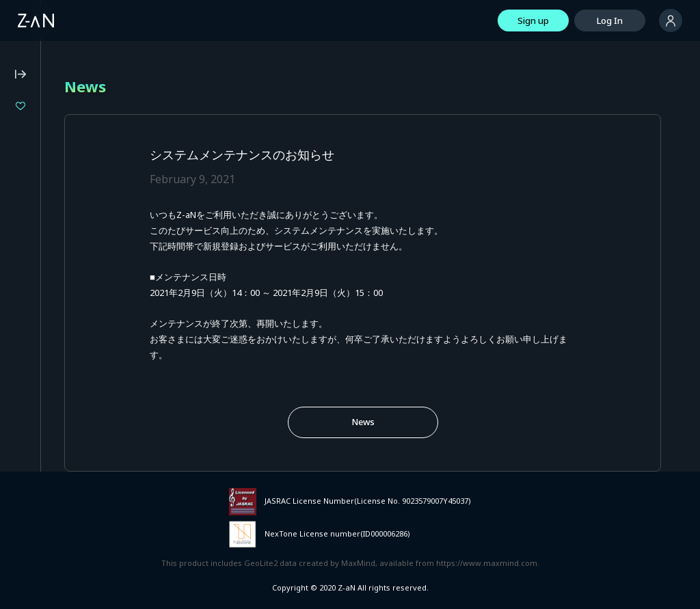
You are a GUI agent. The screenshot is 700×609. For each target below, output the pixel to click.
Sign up (533, 21)
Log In (610, 21)
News (363, 422)
